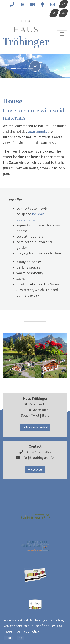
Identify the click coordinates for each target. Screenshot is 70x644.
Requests (35, 469)
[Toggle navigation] (62, 34)
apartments (37, 131)
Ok (20, 638)
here (8, 638)
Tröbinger (26, 34)
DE (63, 4)
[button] (5, 62)
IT (54, 13)
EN (63, 13)
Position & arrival (35, 427)
